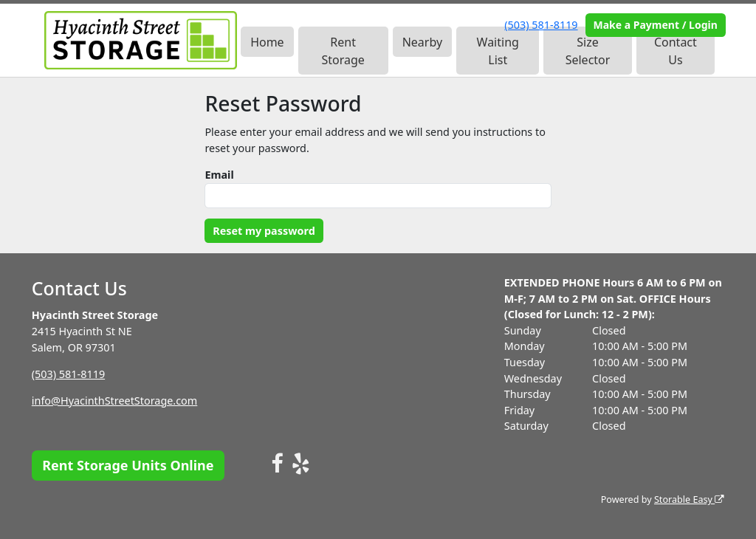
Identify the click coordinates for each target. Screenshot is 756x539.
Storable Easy (689, 499)
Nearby (422, 42)
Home (267, 42)
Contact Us (676, 51)
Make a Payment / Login (655, 25)
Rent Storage (343, 51)
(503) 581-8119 (541, 25)
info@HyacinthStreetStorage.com (114, 401)
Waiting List (498, 51)
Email (219, 175)
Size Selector (588, 51)
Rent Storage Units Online (128, 465)
